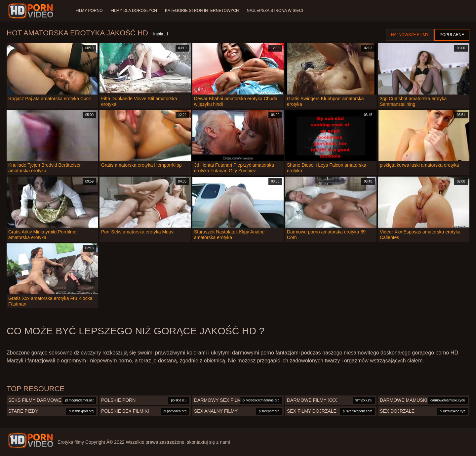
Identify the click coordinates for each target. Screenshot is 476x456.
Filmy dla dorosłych (134, 11)
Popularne (452, 35)
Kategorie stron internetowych (202, 11)
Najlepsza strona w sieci (275, 11)
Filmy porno (89, 11)
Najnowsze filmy (410, 35)
